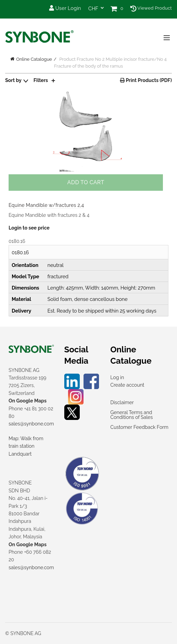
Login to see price (29, 228)
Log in (117, 377)
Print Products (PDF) (148, 80)
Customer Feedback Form (139, 427)
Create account (127, 385)
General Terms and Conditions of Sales (131, 415)
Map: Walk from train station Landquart (26, 446)
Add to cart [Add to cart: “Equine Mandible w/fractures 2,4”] (86, 182)
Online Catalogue (34, 59)
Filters (41, 80)
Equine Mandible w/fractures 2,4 (46, 205)
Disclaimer (122, 402)
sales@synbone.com (31, 424)
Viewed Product (151, 8)
